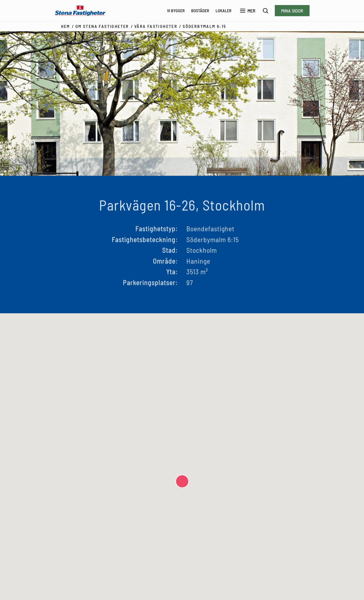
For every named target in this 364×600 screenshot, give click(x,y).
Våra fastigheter (156, 26)
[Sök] (266, 11)
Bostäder (200, 10)
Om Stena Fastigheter (102, 26)
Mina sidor (292, 11)
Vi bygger (176, 10)
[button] (182, 481)
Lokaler (224, 10)
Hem (66, 26)
